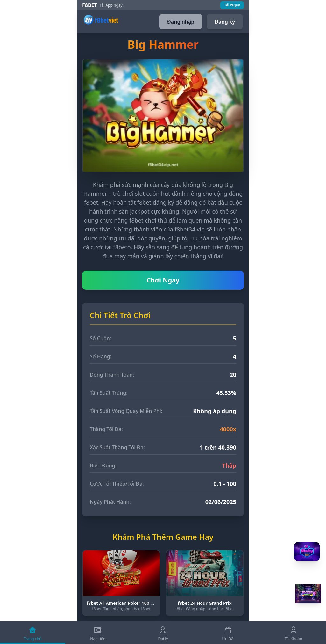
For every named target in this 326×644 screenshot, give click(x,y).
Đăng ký (225, 22)
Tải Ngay (232, 5)
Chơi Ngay (163, 280)
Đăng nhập (181, 22)
